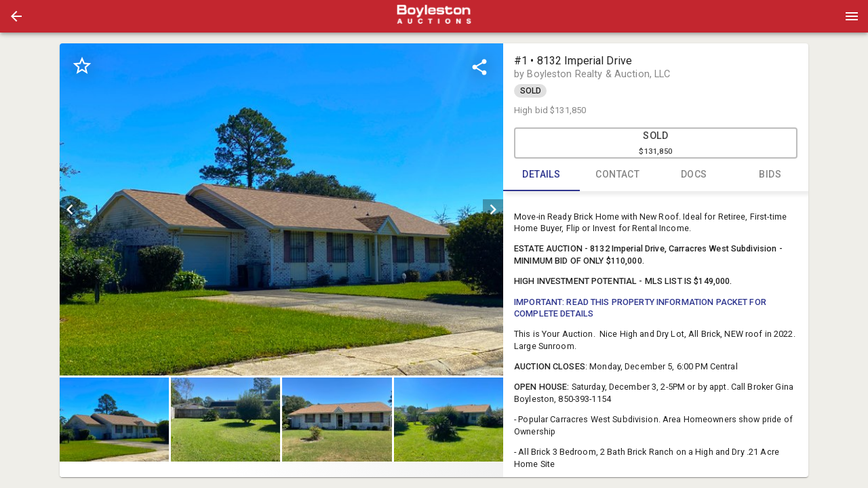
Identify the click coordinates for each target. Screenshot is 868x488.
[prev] (70, 209)
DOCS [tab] (694, 175)
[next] (493, 209)
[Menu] (852, 16)
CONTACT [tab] (618, 175)
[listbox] (281, 209)
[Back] (16, 16)
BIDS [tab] (771, 175)
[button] (16, 16)
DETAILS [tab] (541, 175)
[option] (281, 209)
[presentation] (434, 16)
